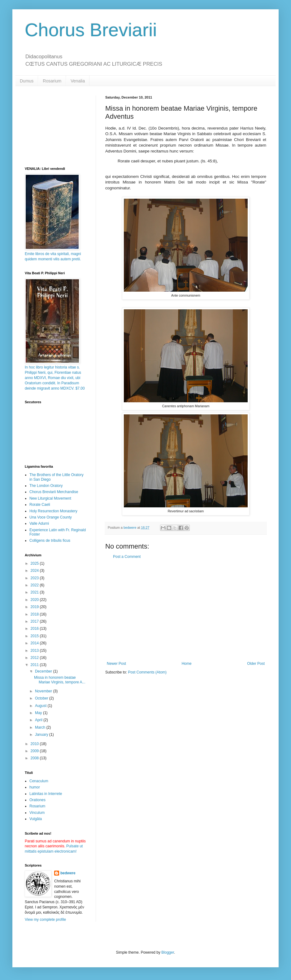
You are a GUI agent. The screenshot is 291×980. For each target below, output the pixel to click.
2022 (35, 585)
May (39, 713)
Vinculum (37, 813)
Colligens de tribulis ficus (50, 541)
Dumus (27, 81)
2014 (35, 643)
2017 (35, 621)
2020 (35, 600)
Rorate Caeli (40, 505)
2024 (35, 571)
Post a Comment (127, 557)
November (44, 691)
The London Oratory (46, 486)
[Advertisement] (186, 610)
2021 (35, 592)
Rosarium (52, 81)
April (39, 720)
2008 (35, 758)
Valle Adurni (39, 523)
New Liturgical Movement (50, 498)
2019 (35, 607)
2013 (35, 651)
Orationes (37, 800)
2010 (35, 744)
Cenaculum (39, 781)
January (42, 735)
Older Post (256, 664)
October (42, 698)
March (41, 727)
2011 (35, 665)
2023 (35, 578)
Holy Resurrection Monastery (53, 511)
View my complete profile (45, 920)
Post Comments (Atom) (147, 672)
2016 (35, 629)
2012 (35, 658)
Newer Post (116, 664)
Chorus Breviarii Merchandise (54, 492)
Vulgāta (36, 819)
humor (35, 787)
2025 (35, 563)
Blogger (168, 952)
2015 (35, 636)
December (44, 671)
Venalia (78, 81)
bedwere (68, 873)
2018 (35, 614)
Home (187, 664)
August (41, 706)
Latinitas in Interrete (46, 794)
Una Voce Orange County (51, 517)
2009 (35, 751)
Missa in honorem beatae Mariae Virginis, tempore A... (60, 680)
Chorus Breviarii (91, 30)
